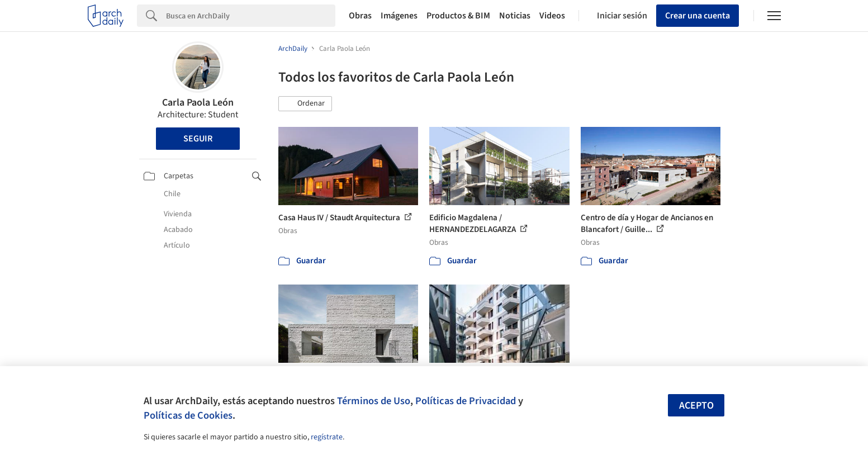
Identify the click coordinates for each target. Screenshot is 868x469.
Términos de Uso (374, 401)
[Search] (251, 16)
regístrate (327, 437)
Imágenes (399, 16)
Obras (360, 16)
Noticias (515, 16)
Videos (552, 16)
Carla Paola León (198, 103)
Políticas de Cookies (188, 415)
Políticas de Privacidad (466, 401)
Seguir (198, 139)
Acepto (696, 406)
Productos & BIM (458, 16)
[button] (305, 104)
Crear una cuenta (698, 16)
